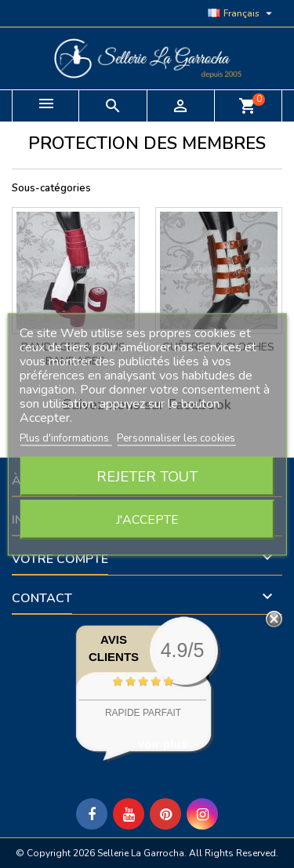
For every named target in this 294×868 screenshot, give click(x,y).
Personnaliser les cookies (176, 438)
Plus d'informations (65, 438)
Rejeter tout (147, 476)
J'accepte (147, 519)
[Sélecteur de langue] (242, 13)
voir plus (163, 744)
